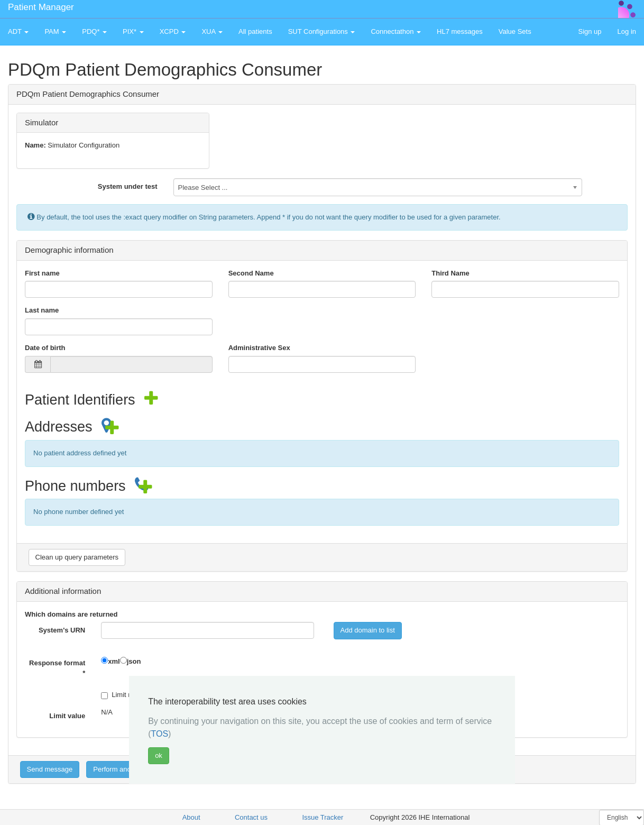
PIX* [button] (133, 31)
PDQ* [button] (94, 31)
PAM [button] (55, 31)
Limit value (67, 716)
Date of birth (45, 348)
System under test (128, 186)
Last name (42, 310)
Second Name (251, 273)
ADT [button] (18, 31)
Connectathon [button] (396, 31)
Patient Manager (41, 7)
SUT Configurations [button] (322, 31)
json (134, 661)
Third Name (450, 273)
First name (42, 273)
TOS (159, 734)
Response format (57, 668)
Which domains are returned (71, 614)
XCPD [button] (173, 31)
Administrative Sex (259, 348)
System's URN (62, 630)
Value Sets (515, 31)
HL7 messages (460, 31)
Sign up (590, 31)
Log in (627, 31)
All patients (255, 31)
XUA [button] (212, 31)
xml (114, 661)
